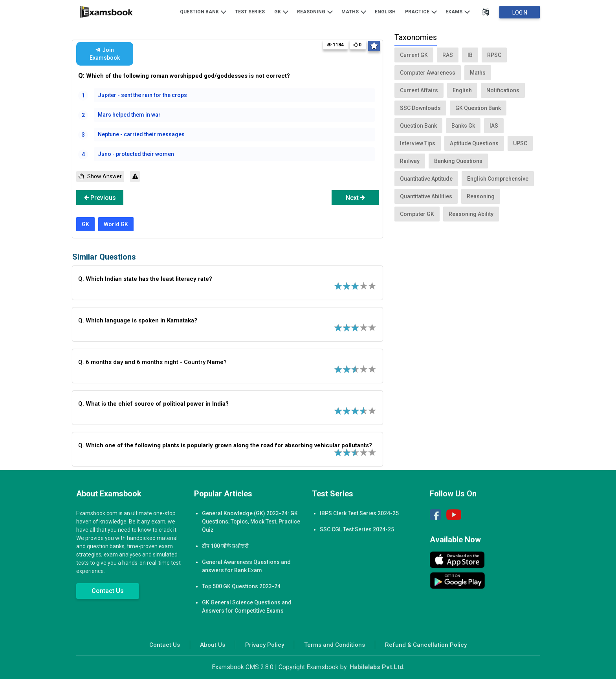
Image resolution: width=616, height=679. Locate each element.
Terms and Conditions (335, 645)
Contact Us (108, 591)
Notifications (503, 90)
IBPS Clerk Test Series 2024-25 (359, 513)
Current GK (414, 55)
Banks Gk (463, 126)
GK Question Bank (478, 108)
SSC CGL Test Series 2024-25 (357, 529)
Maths (354, 11)
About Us (213, 645)
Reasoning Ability (471, 214)
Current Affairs (419, 90)
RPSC (494, 55)
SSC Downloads (420, 108)
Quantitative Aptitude (426, 179)
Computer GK (417, 214)
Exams (458, 11)
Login (520, 13)
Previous (100, 198)
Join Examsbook (105, 54)
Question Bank (203, 11)
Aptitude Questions (474, 143)
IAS (494, 126)
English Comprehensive (498, 179)
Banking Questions (458, 161)
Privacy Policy (265, 645)
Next (355, 198)
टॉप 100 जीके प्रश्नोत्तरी (225, 546)
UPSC (520, 143)
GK (281, 11)
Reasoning (315, 11)
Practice (421, 11)
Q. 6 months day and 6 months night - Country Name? (152, 362)
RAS (448, 55)
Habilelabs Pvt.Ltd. (377, 667)
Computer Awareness (428, 73)
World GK (116, 224)
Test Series (250, 12)
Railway (410, 161)
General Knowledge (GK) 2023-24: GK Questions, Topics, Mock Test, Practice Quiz (251, 522)
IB (470, 55)
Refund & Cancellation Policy (426, 645)
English (385, 12)
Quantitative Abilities (426, 196)
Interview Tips (418, 143)
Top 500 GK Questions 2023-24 (241, 586)
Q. (145, 279)
